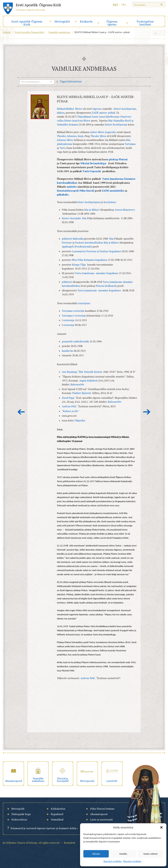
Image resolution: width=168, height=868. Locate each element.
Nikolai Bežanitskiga (93, 163)
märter (103, 113)
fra (124, 5)
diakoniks (78, 239)
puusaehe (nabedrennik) (75, 341)
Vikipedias (80, 420)
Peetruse (67, 243)
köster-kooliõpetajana (89, 202)
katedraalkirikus (94, 243)
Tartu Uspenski (92, 171)
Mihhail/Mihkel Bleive (70, 109)
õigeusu (97, 109)
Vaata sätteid (150, 854)
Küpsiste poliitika (113, 861)
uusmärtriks (117, 191)
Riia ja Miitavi (92, 210)
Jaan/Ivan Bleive (81, 121)
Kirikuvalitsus (19, 819)
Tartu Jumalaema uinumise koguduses (97, 273)
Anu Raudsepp (69, 372)
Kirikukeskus (58, 809)
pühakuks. (63, 195)
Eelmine (21, 412)
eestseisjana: (84, 303)
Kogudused (57, 814)
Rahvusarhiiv (77, 384)
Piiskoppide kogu (21, 814)
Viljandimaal (85, 117)
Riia (84, 218)
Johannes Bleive (65, 140)
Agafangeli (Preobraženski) (77, 246)
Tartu (63, 148)
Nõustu (96, 854)
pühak (112, 113)
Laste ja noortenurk (101, 819)
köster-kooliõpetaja (125, 109)
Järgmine (147, 412)
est (115, 5)
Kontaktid (69, 843)
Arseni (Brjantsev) (125, 210)
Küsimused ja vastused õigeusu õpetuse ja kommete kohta (43, 828)
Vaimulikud (57, 819)
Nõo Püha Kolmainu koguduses (90, 260)
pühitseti (67, 239)
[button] (161, 827)
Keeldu (123, 854)
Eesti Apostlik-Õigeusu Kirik (27, 23)
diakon (61, 113)
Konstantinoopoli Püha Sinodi (76, 191)
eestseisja (79, 311)
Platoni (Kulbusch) (106, 286)
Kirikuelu (86, 21)
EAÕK (95, 113)
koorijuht (76, 218)
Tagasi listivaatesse (71, 81)
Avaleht (7, 32)
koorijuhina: (110, 202)
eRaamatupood (99, 814)
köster (68, 121)
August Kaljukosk (88, 380)
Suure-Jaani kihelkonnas (106, 117)
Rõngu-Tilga (79, 265)
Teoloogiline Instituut (145, 23)
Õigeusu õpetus (112, 23)
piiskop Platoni (118, 159)
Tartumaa (130, 144)
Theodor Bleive (98, 136)
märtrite (72, 187)
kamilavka (68, 351)
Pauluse (80, 243)
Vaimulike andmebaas (59, 32)
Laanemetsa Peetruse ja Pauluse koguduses (97, 251)
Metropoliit (62, 21)
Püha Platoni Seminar (102, 809)
